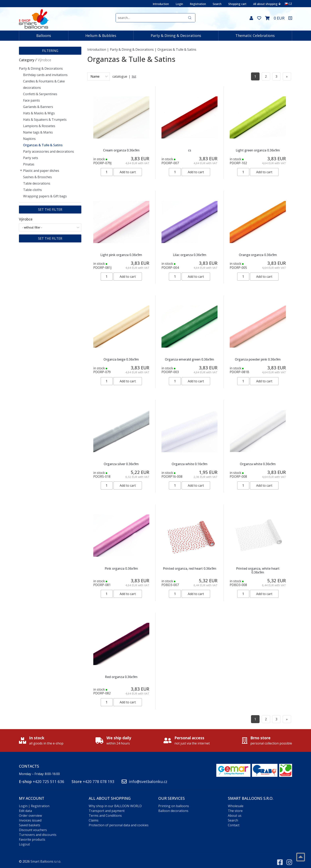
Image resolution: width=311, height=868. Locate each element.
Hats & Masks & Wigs (39, 113)
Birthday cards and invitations (45, 75)
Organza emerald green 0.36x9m (189, 359)
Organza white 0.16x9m (190, 464)
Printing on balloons (174, 802)
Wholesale (236, 802)
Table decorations (37, 183)
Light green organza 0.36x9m (258, 150)
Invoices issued (30, 817)
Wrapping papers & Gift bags (45, 196)
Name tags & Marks (38, 132)
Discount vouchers (33, 826)
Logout (24, 840)
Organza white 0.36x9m (258, 464)
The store (235, 807)
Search (217, 4)
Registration (198, 4)
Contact (234, 821)
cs (190, 150)
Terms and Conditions (105, 812)
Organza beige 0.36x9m (121, 359)
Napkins (29, 139)
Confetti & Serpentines (40, 94)
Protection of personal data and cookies (119, 821)
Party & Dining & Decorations (176, 36)
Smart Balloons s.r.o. (46, 858)
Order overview (30, 812)
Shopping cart (237, 4)
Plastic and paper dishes (41, 171)
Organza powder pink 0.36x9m (258, 359)
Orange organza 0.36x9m (258, 255)
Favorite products (32, 836)
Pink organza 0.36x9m (121, 568)
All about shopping (267, 4)
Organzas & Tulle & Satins (43, 145)
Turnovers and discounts (38, 831)
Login (179, 4)
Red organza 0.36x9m (121, 677)
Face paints (31, 100)
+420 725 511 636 (48, 778)
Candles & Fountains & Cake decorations (44, 84)
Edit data (25, 807)
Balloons (44, 36)
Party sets (31, 158)
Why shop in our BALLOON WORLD (115, 802)
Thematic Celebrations (255, 36)
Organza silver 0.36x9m (121, 464)
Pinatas (29, 164)
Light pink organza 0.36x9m (121, 255)
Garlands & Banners (38, 107)
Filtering (50, 51)
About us (235, 812)
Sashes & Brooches (37, 177)
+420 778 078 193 (98, 778)
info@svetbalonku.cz (148, 778)
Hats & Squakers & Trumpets (45, 120)
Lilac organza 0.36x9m (190, 255)
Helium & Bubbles (101, 36)
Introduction (161, 4)
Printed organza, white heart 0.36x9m (258, 570)
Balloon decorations (173, 807)
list (134, 76)
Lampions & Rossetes (39, 126)
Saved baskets (30, 821)
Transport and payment (107, 807)
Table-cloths (32, 190)
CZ (288, 4)
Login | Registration (34, 802)
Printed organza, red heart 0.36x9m (190, 568)
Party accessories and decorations (49, 151)
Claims (94, 817)
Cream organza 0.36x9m (121, 150)
